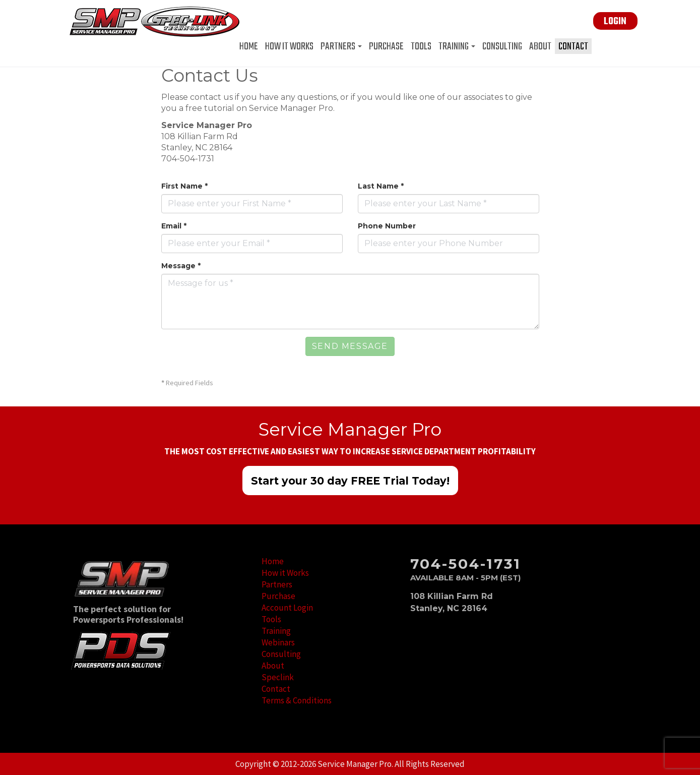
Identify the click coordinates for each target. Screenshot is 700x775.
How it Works (289, 46)
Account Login (287, 608)
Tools (421, 46)
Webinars (278, 642)
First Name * (184, 186)
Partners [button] (341, 46)
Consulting (502, 46)
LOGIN (615, 21)
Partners (277, 584)
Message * (181, 266)
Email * (174, 226)
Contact (573, 46)
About (540, 46)
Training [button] (457, 46)
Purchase (386, 46)
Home (249, 46)
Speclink (278, 677)
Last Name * (381, 186)
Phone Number (387, 226)
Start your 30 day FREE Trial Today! (350, 481)
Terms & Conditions (297, 700)
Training (276, 631)
